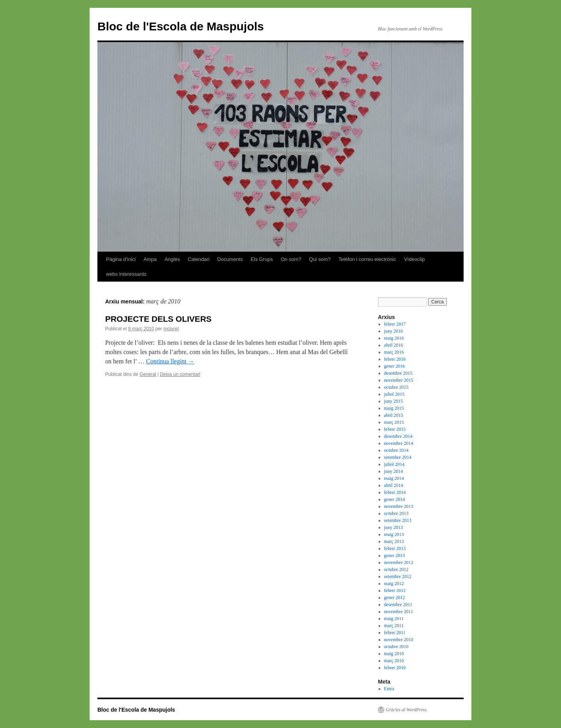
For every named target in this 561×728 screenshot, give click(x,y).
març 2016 (394, 352)
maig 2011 (394, 619)
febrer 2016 (395, 359)
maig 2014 (394, 478)
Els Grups (262, 259)
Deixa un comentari (180, 374)
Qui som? (320, 259)
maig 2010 (394, 654)
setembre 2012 (398, 576)
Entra (389, 689)
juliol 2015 (394, 394)
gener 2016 (395, 366)
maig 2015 (394, 408)
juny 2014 (393, 471)
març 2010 (394, 661)
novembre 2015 (399, 380)
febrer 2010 (395, 668)
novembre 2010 (399, 640)
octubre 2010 (396, 647)
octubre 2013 (396, 513)
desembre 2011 (398, 605)
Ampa (150, 259)
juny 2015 (393, 401)
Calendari (199, 259)
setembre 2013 (398, 520)
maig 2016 (394, 338)
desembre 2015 (398, 373)
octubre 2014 (396, 450)
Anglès (172, 259)
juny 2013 (393, 527)
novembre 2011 (399, 612)
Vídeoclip (414, 259)
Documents (230, 259)
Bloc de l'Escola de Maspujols (181, 26)
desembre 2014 (398, 436)
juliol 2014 (394, 464)
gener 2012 (395, 598)
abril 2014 (394, 485)
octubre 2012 (396, 569)
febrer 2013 (395, 548)
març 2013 (394, 541)
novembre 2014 (399, 443)
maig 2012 (394, 583)
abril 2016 (394, 345)
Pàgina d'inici (121, 259)
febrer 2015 (395, 429)
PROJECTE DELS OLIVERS (158, 319)
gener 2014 (395, 499)
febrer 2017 (395, 324)
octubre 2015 (396, 387)
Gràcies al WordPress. (407, 710)
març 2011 (394, 626)
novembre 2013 (399, 506)
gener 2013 (395, 555)
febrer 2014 (395, 492)
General (148, 374)
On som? (291, 259)
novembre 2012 (399, 562)
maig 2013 (394, 534)
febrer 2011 (395, 633)
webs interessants (126, 274)
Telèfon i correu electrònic (367, 259)
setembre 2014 (398, 457)
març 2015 (394, 422)
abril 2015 (394, 415)
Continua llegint (170, 361)
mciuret (171, 329)
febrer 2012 (395, 591)
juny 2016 (393, 331)
